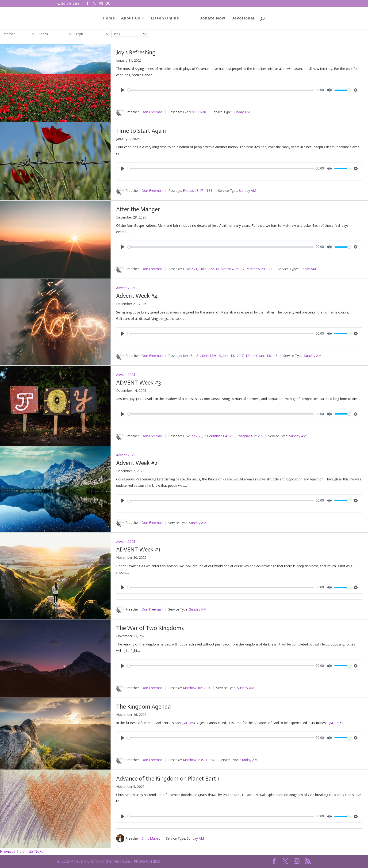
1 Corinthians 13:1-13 (262, 356)
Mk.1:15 (336, 723)
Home (111, 19)
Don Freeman (152, 112)
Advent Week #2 (137, 463)
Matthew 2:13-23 (259, 269)
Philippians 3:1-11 (249, 436)
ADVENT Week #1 (138, 549)
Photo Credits (147, 861)
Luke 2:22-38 (209, 269)
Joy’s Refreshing (136, 52)
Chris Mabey (151, 838)
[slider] (221, 90)
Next (38, 851)
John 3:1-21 (191, 356)
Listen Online (167, 19)
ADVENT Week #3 (139, 383)
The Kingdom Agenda (144, 707)
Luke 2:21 (190, 269)
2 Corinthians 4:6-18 (219, 436)
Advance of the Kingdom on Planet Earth (168, 779)
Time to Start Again (141, 131)
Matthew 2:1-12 (233, 269)
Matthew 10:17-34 (197, 688)
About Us (132, 19)
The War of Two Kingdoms (150, 628)
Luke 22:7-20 (193, 436)
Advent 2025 (126, 288)
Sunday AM (241, 112)
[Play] (123, 90)
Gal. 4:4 (188, 723)
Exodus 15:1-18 (194, 112)
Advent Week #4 (137, 296)
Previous (8, 851)
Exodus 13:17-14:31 (198, 191)
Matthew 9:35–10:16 (198, 760)
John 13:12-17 (233, 356)
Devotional (241, 19)
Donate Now (211, 19)
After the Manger (138, 209)
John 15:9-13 (211, 356)
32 (31, 851)
